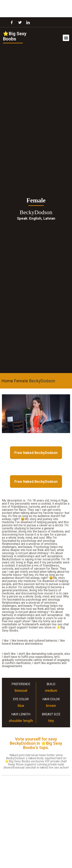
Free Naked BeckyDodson (36, 453)
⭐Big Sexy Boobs (15, 36)
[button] (66, 38)
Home (7, 381)
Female (21, 381)
